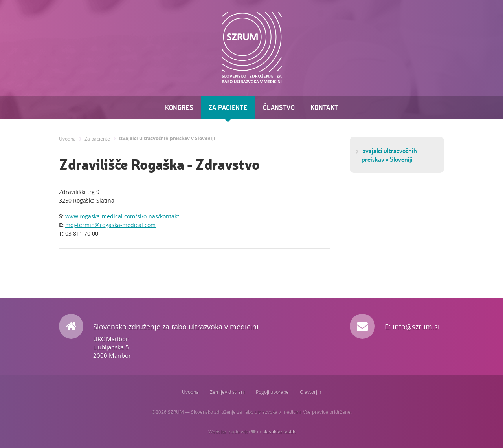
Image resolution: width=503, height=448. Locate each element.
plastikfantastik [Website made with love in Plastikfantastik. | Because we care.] (279, 432)
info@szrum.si (416, 327)
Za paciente (228, 107)
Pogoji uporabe (272, 392)
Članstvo (279, 107)
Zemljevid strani (227, 392)
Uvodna (67, 139)
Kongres (179, 107)
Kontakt (324, 107)
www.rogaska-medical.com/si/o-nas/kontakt (122, 216)
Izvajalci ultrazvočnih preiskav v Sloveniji (167, 139)
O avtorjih (310, 392)
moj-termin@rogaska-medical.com (110, 225)
